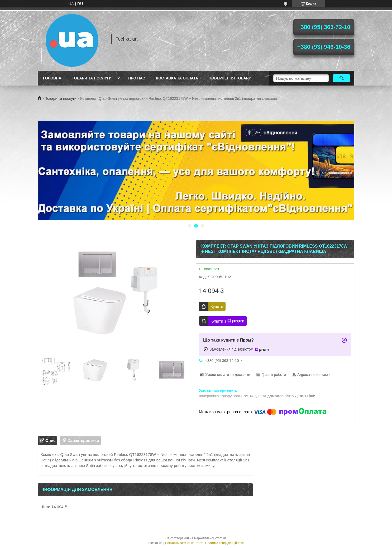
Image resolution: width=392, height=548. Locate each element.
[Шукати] (341, 78)
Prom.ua (221, 538)
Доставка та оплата (177, 78)
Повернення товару (230, 78)
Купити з (228, 321)
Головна (52, 78)
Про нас (137, 78)
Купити (217, 306)
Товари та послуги (92, 78)
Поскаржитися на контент (184, 543)
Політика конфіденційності (225, 543)
